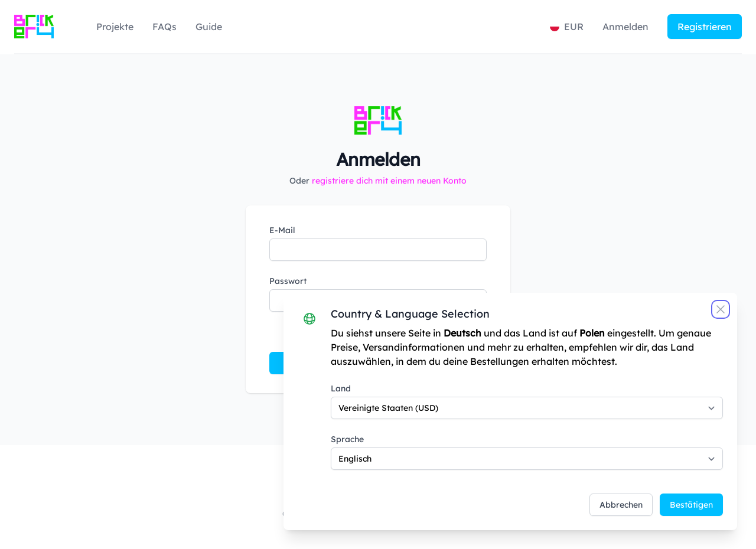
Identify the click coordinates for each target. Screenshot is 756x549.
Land (341, 388)
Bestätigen (691, 505)
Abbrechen (621, 505)
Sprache (347, 439)
